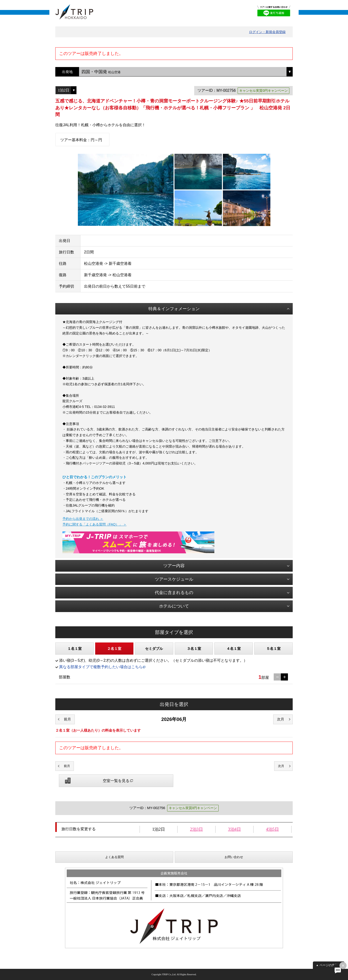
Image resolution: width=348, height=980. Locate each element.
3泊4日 (235, 829)
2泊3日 (197, 829)
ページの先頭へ (330, 965)
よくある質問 (114, 857)
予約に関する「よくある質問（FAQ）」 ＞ (94, 524)
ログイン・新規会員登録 (267, 32)
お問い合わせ (234, 857)
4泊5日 (273, 829)
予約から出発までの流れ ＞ (83, 519)
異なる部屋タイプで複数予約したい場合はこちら (101, 667)
